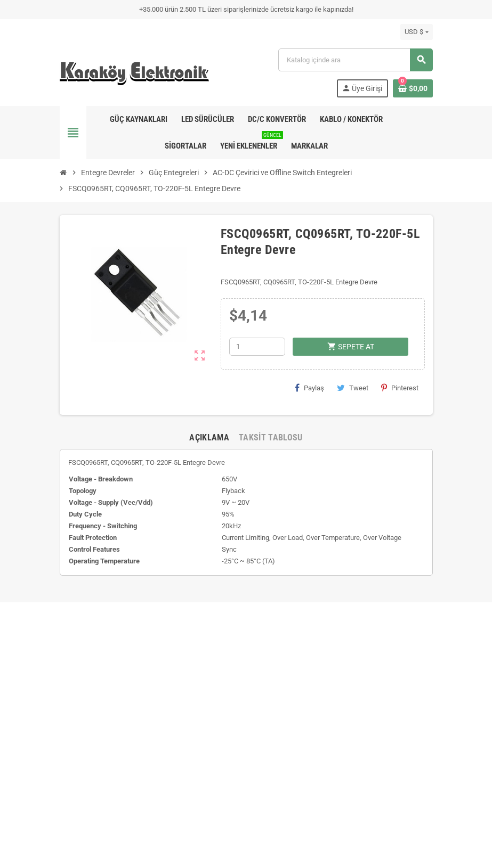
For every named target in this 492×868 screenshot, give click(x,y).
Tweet (353, 388)
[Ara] (355, 60)
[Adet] (257, 347)
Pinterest (400, 388)
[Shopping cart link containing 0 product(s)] (413, 88)
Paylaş (309, 388)
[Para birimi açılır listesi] (416, 32)
